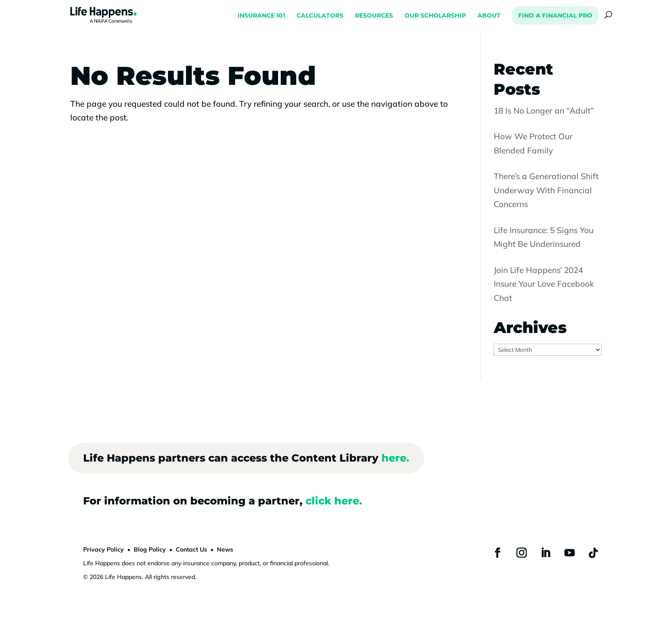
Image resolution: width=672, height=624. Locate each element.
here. (395, 458)
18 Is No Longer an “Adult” (544, 111)
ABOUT (489, 16)
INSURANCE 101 (261, 16)
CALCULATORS (320, 16)
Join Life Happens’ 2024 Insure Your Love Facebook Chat (544, 284)
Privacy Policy (103, 549)
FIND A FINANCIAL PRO (555, 15)
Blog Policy (150, 549)
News (225, 549)
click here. (334, 501)
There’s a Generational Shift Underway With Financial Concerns (546, 190)
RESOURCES (374, 16)
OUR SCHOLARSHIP (435, 16)
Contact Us (191, 549)
